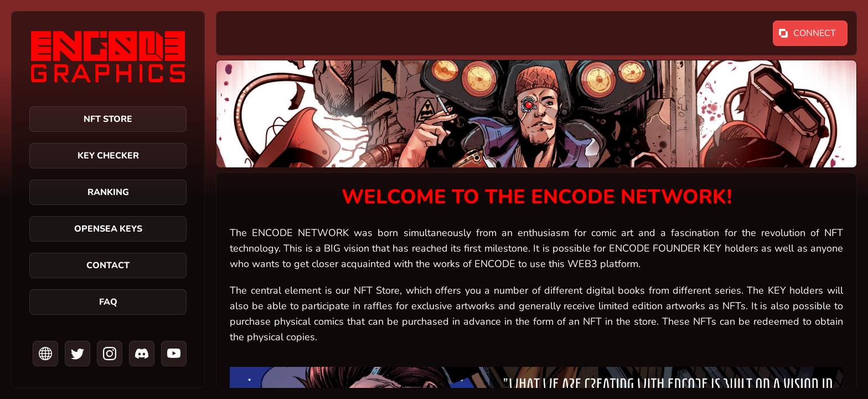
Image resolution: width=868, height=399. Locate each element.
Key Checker (108, 156)
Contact (108, 265)
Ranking (108, 192)
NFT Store (108, 119)
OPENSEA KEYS (108, 229)
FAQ (108, 302)
